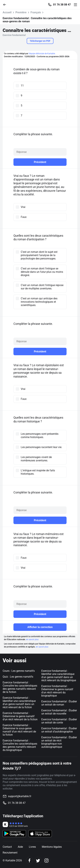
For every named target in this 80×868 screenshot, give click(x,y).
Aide (20, 847)
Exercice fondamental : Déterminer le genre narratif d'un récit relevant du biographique (57, 691)
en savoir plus (32, 639)
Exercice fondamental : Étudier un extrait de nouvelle (59, 712)
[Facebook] (29, 860)
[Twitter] (38, 860)
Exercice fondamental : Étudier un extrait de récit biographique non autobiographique (59, 742)
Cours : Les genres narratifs (19, 671)
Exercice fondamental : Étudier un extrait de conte (59, 721)
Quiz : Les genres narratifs (18, 677)
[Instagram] (46, 860)
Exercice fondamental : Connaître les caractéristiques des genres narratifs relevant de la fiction (20, 687)
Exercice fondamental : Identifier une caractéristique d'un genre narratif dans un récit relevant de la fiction (19, 703)
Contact (7, 847)
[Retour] (6, 4)
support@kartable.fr (20, 796)
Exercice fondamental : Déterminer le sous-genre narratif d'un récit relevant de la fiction (19, 730)
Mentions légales (52, 847)
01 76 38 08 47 (62, 5)
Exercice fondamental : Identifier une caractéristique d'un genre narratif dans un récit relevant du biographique (59, 676)
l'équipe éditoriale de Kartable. (42, 54)
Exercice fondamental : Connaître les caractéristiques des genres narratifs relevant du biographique (20, 745)
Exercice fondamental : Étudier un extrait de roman (59, 703)
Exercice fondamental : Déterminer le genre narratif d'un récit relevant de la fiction (20, 716)
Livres (32, 847)
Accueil (7, 12)
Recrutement (10, 853)
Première (21, 12)
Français (36, 12)
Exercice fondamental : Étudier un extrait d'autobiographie (59, 730)
